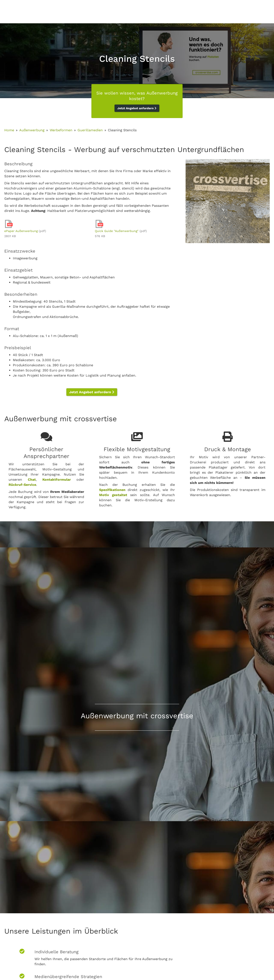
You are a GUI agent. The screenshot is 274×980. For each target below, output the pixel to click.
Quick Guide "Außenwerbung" (117, 231)
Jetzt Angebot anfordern (137, 108)
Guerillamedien (90, 130)
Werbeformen (61, 130)
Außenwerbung (32, 130)
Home (9, 130)
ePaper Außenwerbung (21, 231)
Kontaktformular (57, 480)
